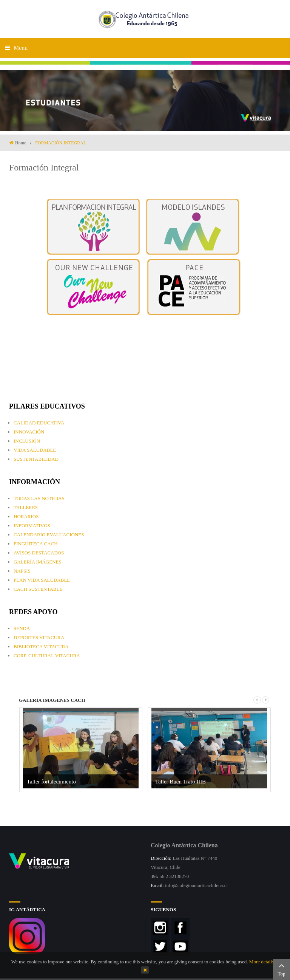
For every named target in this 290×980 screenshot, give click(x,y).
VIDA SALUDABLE (35, 450)
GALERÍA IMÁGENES (38, 562)
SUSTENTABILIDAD (36, 459)
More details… (264, 962)
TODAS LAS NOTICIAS (39, 498)
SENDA (22, 628)
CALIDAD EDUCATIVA (39, 423)
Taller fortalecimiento (51, 782)
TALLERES (26, 507)
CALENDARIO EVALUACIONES (49, 535)
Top (282, 969)
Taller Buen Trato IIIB (180, 782)
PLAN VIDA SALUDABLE (42, 580)
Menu (16, 48)
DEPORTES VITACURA (39, 637)
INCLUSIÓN (27, 441)
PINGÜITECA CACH (36, 544)
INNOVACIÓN (29, 432)
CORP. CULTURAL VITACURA (47, 656)
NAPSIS (22, 571)
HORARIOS (26, 516)
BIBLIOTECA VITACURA (41, 646)
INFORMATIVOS (32, 526)
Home (21, 143)
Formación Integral (44, 167)
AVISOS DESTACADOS (39, 553)
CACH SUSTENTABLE (38, 589)
